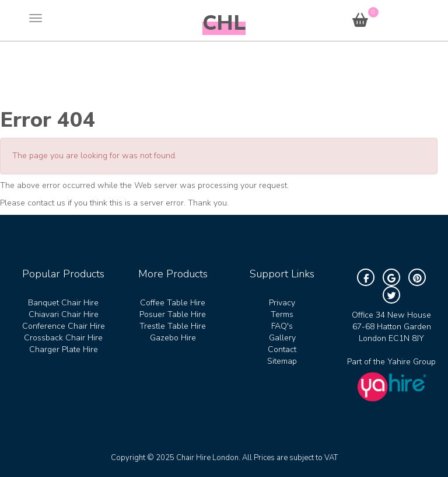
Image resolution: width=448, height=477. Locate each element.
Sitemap (282, 361)
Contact (282, 349)
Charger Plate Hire (64, 349)
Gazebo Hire (173, 338)
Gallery (282, 338)
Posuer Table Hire (173, 314)
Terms (282, 314)
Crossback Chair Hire (63, 338)
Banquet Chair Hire (63, 303)
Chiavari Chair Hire (64, 314)
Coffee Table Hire (173, 303)
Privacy (282, 303)
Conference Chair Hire (64, 326)
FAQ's (282, 326)
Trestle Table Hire (173, 326)
